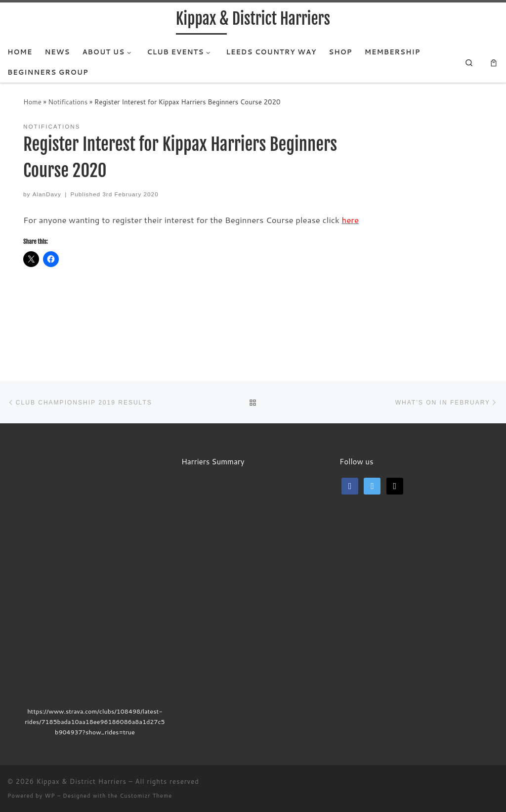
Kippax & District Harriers (82, 781)
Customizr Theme (146, 796)
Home (32, 102)
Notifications (68, 102)
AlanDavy (47, 194)
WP (50, 796)
